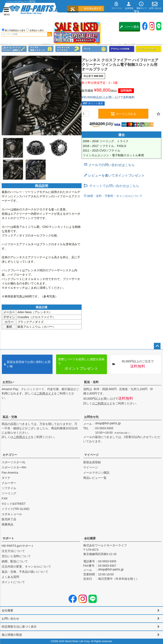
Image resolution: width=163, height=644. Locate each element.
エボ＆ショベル (12, 514)
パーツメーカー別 (149, 49)
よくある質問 (10, 577)
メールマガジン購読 (96, 473)
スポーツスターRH (14, 467)
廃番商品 (7, 524)
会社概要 (90, 538)
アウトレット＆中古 (122, 49)
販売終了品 (9, 519)
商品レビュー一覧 (95, 478)
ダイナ (6, 478)
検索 (50, 34)
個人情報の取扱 (12, 635)
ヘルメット (68, 49)
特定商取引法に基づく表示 (19, 627)
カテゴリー (10, 455)
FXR (5, 498)
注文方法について (13, 551)
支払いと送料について (16, 556)
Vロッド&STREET (14, 504)
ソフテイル (9, 488)
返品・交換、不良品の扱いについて (25, 572)
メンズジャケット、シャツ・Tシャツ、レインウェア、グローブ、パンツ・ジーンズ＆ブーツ (41, 49)
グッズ (95, 49)
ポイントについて (13, 582)
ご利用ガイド (45, 393)
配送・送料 (91, 382)
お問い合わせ (10, 619)
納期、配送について (15, 561)
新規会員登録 (92, 462)
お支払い (8, 382)
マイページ (91, 455)
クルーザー (9, 483)
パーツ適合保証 (130, 28)
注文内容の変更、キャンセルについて (26, 566)
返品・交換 (10, 417)
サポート (8, 538)
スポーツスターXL (14, 462)
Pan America (10, 473)
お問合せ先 (91, 417)
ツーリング (9, 493)
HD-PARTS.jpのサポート (18, 546)
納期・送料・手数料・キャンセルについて (115, 196)
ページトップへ (157, 346)
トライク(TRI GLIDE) (16, 509)
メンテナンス (14, 49)
